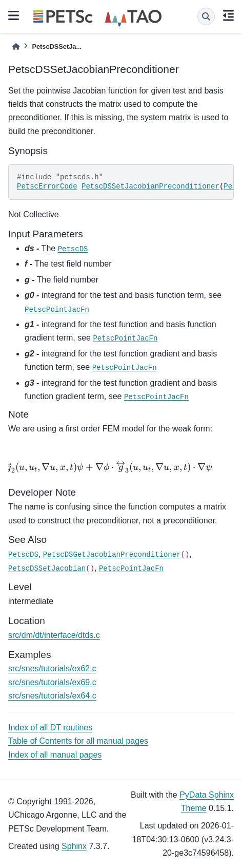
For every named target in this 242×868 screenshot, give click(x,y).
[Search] (206, 16)
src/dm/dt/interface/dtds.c (54, 635)
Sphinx (74, 846)
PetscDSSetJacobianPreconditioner (150, 186)
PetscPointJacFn (57, 310)
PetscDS (73, 249)
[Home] (16, 46)
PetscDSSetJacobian (47, 569)
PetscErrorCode (47, 186)
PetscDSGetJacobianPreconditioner (112, 555)
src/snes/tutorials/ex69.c (52, 682)
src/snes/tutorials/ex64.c (52, 696)
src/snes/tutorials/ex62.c (52, 668)
